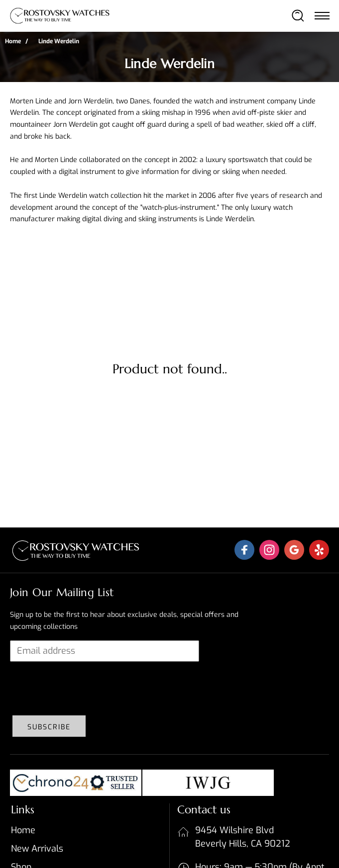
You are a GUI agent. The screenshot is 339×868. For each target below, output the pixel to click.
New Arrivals (37, 849)
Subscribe (49, 727)
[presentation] (86, 689)
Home (13, 41)
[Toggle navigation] (322, 15)
